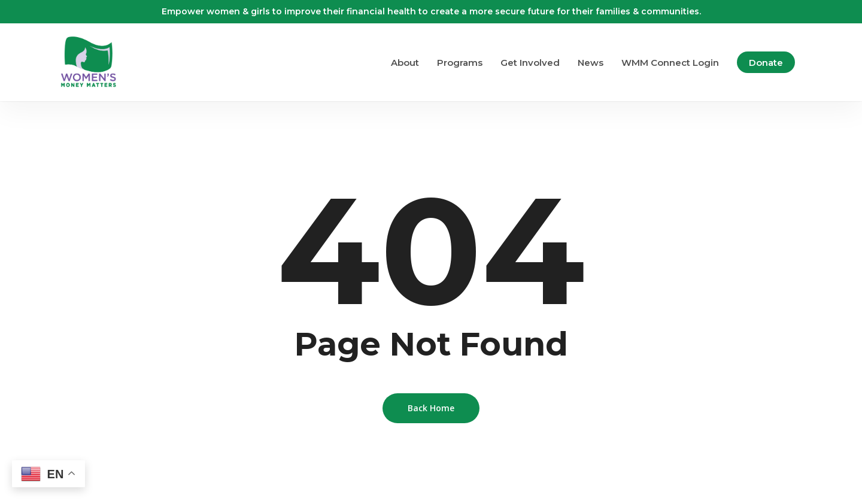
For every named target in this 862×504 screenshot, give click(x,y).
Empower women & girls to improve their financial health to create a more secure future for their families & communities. (431, 11)
